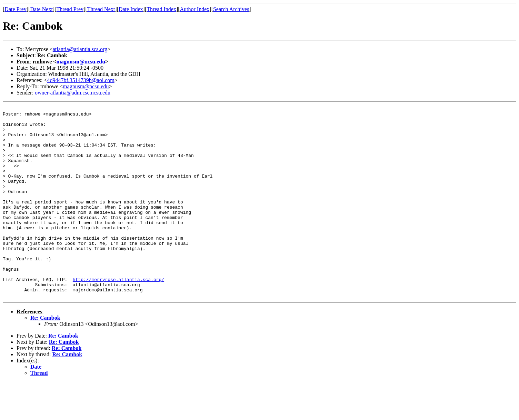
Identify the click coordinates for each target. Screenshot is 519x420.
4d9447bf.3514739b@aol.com (81, 80)
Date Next (42, 9)
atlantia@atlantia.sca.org (80, 49)
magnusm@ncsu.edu (81, 62)
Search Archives (231, 9)
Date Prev (16, 9)
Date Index (131, 9)
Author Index (195, 9)
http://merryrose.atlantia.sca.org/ (118, 314)
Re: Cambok (45, 356)
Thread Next (101, 9)
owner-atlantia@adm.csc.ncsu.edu (73, 93)
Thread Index (161, 9)
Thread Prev (70, 9)
